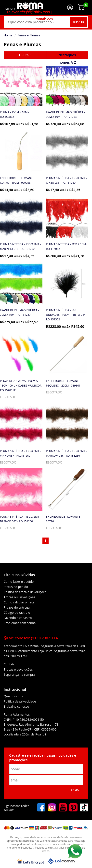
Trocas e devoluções (18, 669)
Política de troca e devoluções (25, 592)
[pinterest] (73, 808)
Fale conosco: (31, 638)
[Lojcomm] (61, 861)
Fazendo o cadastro (18, 618)
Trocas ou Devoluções (19, 597)
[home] (30, 7)
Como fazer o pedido (19, 582)
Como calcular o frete (19, 602)
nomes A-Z (67, 62)
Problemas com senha (20, 623)
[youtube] (63, 808)
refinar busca (25, 55)
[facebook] (41, 808)
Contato (9, 664)
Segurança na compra (19, 675)
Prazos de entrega (17, 607)
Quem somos (13, 696)
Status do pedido (16, 587)
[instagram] (52, 808)
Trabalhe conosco (16, 707)
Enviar (76, 790)
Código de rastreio (17, 613)
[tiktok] (84, 808)
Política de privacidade (20, 701)
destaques (67, 55)
